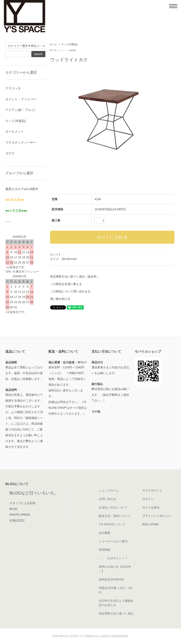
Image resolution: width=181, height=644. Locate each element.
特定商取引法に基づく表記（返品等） (75, 277)
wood (73, 50)
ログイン (148, 499)
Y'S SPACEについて (112, 524)
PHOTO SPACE (20, 515)
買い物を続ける (60, 299)
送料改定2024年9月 (111, 579)
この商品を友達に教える (66, 284)
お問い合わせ (107, 499)
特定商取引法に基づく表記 (116, 613)
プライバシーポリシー (157, 516)
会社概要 (105, 533)
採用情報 (105, 550)
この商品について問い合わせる (70, 291)
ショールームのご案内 (113, 541)
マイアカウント (152, 490)
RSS (145, 524)
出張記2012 (17, 520)
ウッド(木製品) (69, 44)
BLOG (14, 509)
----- (63, 50)
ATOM (154, 524)
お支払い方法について (113, 507)
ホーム (53, 44)
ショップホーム (109, 490)
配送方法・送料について (115, 516)
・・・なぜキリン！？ (113, 558)
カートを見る (151, 507)
